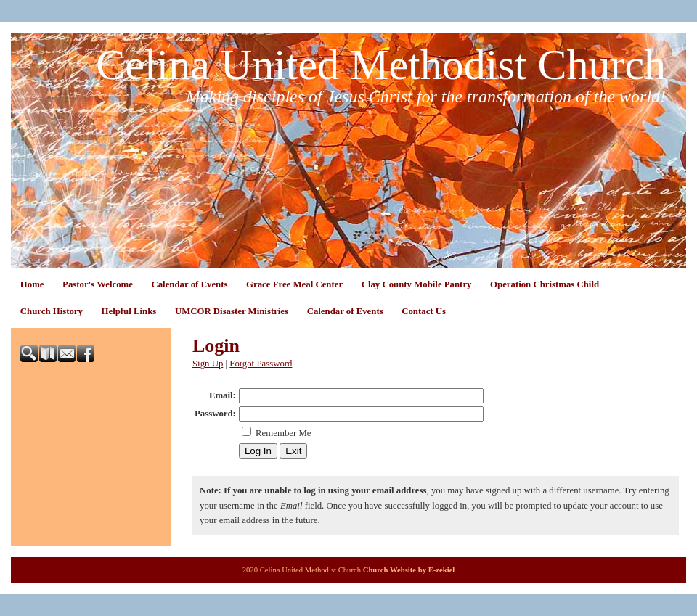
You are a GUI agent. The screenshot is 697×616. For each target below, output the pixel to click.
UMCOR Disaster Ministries (232, 311)
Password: (215, 414)
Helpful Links (129, 311)
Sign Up (208, 364)
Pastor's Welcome (98, 284)
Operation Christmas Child (545, 284)
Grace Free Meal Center (294, 284)
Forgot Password (261, 364)
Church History (52, 311)
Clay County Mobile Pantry (417, 284)
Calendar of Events (189, 284)
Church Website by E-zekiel (409, 570)
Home (32, 284)
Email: (223, 395)
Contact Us (424, 311)
